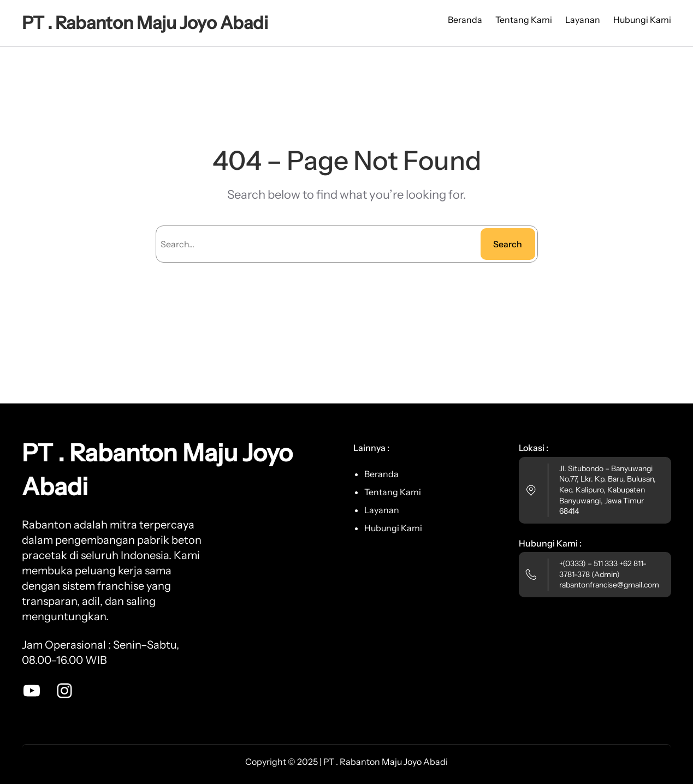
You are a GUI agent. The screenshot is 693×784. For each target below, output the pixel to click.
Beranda (465, 20)
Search (508, 244)
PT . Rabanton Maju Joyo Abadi (145, 23)
